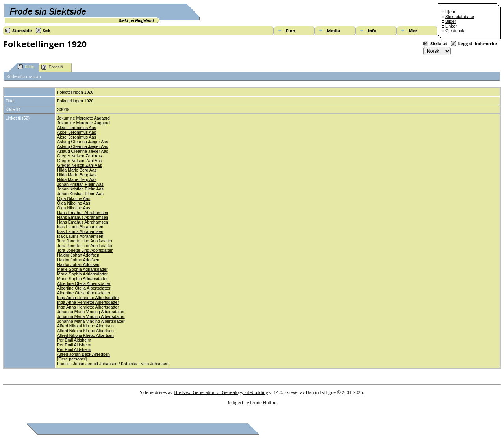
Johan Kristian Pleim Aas (80, 184)
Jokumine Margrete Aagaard (83, 118)
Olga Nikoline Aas (74, 198)
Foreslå (52, 67)
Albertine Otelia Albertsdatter (84, 283)
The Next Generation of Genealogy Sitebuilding (221, 392)
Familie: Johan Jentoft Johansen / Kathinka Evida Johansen (113, 364)
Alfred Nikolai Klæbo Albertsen (85, 326)
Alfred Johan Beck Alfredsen (83, 354)
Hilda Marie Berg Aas (77, 170)
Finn (291, 30)
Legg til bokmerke (477, 43)
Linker (451, 26)
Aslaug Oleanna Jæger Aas (83, 142)
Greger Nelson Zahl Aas (80, 156)
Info (372, 30)
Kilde (26, 67)
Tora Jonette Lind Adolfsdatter (85, 241)
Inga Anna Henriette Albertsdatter (88, 298)
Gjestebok (455, 31)
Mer (413, 30)
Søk (47, 30)
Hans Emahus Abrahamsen (83, 213)
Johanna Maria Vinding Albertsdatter (91, 312)
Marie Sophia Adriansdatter (82, 269)
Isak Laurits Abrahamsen (80, 227)
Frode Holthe (263, 402)
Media (334, 30)
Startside (22, 30)
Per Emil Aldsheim (74, 340)
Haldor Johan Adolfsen (78, 255)
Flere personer (72, 359)
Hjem (450, 12)
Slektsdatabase (460, 17)
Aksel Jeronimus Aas (77, 128)
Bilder (451, 21)
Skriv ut (439, 43)
